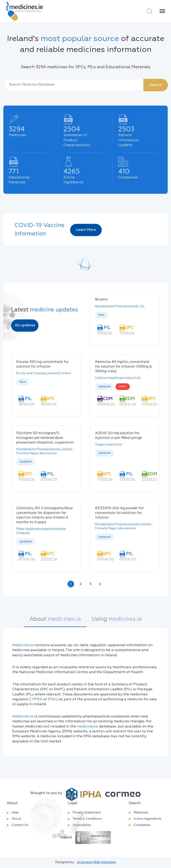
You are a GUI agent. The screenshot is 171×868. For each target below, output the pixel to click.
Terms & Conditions (87, 819)
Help (15, 813)
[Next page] (100, 584)
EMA (52, 699)
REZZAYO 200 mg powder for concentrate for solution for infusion (119, 513)
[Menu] (162, 11)
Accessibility (82, 825)
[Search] (149, 11)
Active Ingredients (148, 819)
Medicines (141, 813)
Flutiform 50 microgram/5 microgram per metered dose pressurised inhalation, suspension (45, 438)
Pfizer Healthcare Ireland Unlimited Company (41, 531)
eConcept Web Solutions (96, 862)
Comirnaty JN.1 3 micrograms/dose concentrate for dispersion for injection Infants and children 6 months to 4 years (45, 515)
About (16, 819)
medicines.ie (23, 645)
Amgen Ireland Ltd (108, 445)
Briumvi (101, 299)
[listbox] (125, 315)
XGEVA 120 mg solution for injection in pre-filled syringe (119, 435)
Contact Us (20, 825)
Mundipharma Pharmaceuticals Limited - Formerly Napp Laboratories (45, 451)
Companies (142, 825)
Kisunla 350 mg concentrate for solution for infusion (42, 364)
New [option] (101, 315)
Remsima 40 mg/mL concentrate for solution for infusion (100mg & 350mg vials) (123, 367)
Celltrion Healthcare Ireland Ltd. (118, 378)
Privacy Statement (87, 813)
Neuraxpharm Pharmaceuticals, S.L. (120, 306)
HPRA (37, 699)
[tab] (55, 622)
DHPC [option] (123, 387)
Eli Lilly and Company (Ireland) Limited (44, 373)
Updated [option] (104, 387)
